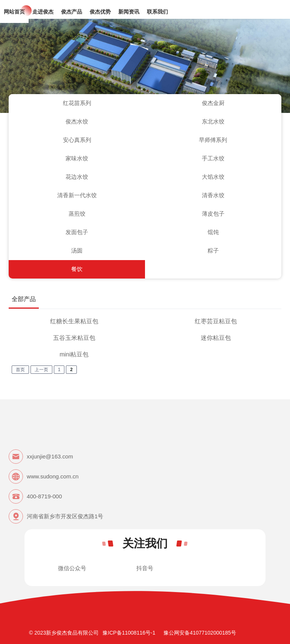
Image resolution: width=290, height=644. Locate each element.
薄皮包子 (213, 214)
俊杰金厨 (213, 103)
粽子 (213, 250)
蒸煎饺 (77, 214)
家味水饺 (77, 158)
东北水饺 (213, 121)
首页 (20, 370)
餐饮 (77, 269)
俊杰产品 (72, 12)
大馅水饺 (213, 177)
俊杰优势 (100, 12)
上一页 (41, 370)
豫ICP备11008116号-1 (129, 633)
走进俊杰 (43, 12)
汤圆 (77, 250)
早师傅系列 (213, 140)
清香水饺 (213, 195)
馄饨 (213, 232)
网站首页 (14, 12)
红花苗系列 (77, 103)
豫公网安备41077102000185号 (200, 633)
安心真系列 (77, 140)
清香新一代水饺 (77, 195)
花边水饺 (77, 177)
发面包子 (77, 232)
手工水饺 (213, 158)
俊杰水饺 (77, 121)
